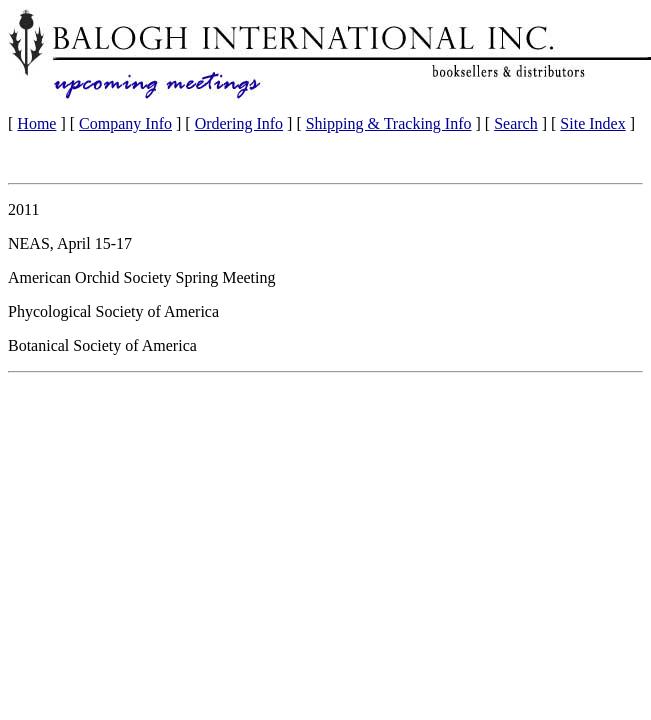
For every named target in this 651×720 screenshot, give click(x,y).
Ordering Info (239, 123)
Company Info (125, 123)
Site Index (592, 123)
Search (516, 123)
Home (36, 123)
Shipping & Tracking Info (389, 123)
